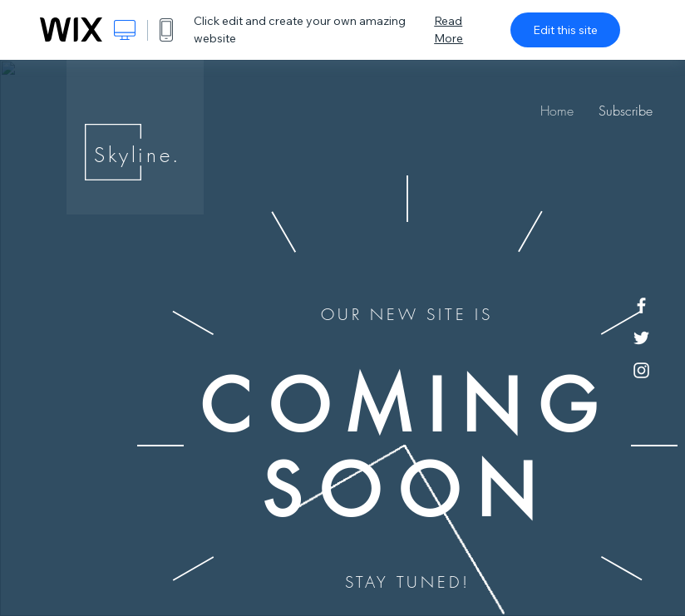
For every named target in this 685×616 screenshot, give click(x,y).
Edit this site (565, 30)
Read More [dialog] (448, 30)
